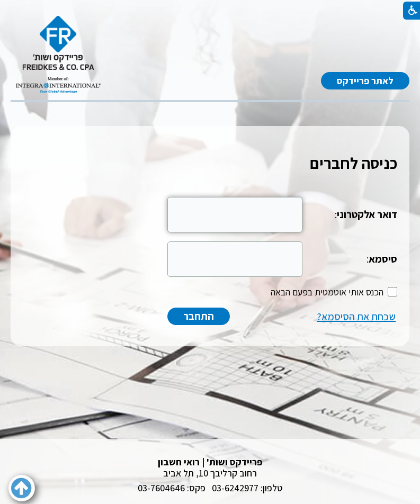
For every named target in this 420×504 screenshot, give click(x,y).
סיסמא (383, 259)
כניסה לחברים (354, 163)
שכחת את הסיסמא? (356, 317)
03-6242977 (235, 488)
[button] (22, 488)
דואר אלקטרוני (367, 214)
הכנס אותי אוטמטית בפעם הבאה (327, 292)
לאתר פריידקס (365, 81)
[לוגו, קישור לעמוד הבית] (58, 55)
